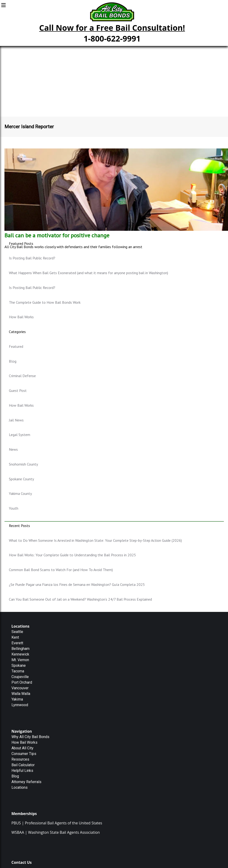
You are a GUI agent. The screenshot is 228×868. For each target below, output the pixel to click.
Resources (20, 759)
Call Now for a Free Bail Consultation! (112, 28)
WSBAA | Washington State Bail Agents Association (56, 832)
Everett (17, 643)
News (13, 449)
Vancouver (20, 688)
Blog (13, 361)
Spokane (19, 665)
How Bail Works (21, 317)
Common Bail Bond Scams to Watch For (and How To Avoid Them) (61, 570)
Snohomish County (23, 464)
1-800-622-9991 (112, 38)
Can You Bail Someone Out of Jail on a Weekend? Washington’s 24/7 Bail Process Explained (80, 599)
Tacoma (18, 671)
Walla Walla (21, 694)
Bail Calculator (23, 765)
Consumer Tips (24, 754)
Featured (16, 346)
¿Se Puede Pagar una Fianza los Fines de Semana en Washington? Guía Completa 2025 (77, 584)
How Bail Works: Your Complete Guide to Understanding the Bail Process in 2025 (72, 555)
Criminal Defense (22, 376)
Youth (14, 508)
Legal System (20, 435)
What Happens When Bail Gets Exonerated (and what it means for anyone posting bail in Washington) (88, 273)
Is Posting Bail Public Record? (32, 258)
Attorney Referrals (26, 782)
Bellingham (20, 649)
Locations (20, 787)
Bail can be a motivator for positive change (57, 235)
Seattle (17, 632)
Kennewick (20, 654)
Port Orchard (22, 682)
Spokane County (21, 479)
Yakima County (20, 493)
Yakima (17, 699)
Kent (15, 637)
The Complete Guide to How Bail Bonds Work (45, 302)
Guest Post (18, 390)
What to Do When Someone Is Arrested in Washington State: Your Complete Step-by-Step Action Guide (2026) (95, 540)
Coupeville (20, 677)
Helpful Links (22, 771)
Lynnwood (20, 705)
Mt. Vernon (20, 660)
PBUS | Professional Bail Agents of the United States (57, 823)
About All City (22, 748)
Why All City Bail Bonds (30, 737)
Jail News (16, 420)
